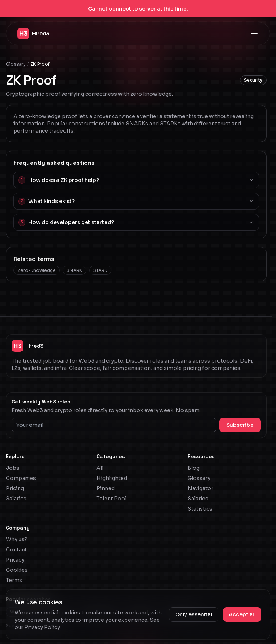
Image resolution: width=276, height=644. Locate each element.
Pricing (15, 488)
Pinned (106, 488)
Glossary (16, 64)
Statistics (200, 509)
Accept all (242, 614)
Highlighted (112, 478)
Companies (21, 478)
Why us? (17, 539)
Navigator (200, 488)
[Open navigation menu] (254, 34)
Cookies (17, 570)
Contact (16, 550)
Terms (14, 580)
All (100, 468)
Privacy (15, 560)
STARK (100, 270)
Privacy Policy (42, 627)
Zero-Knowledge (37, 270)
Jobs (13, 468)
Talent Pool (111, 499)
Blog (194, 468)
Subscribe (240, 425)
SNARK (74, 270)
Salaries (16, 499)
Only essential (194, 614)
